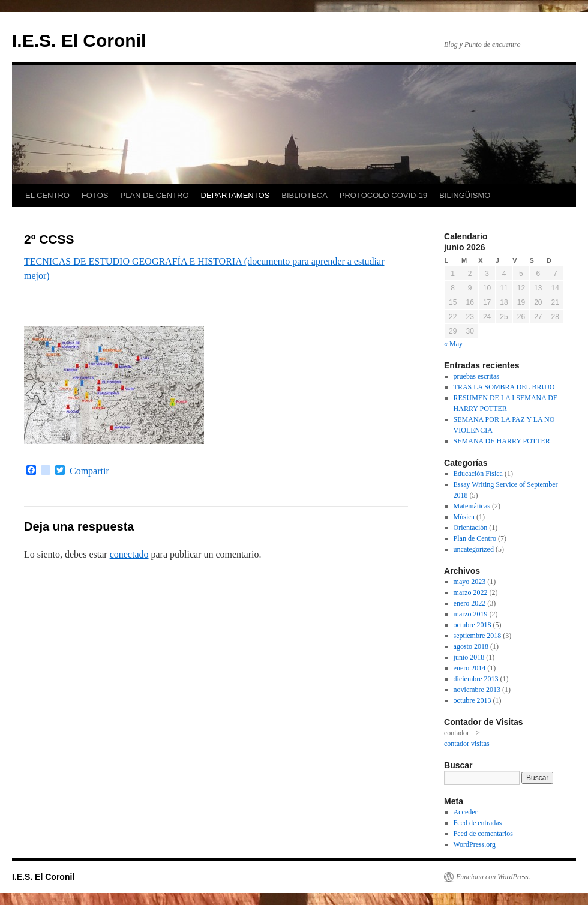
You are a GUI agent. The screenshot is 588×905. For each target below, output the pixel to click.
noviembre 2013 (477, 690)
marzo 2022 (471, 592)
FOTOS (95, 195)
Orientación (471, 528)
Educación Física (478, 474)
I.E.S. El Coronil (79, 41)
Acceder (466, 812)
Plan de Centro (475, 538)
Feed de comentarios (483, 834)
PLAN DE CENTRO (154, 195)
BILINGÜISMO (465, 195)
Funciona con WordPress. (493, 877)
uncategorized (474, 549)
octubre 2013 (472, 700)
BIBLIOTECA (304, 195)
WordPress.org (475, 844)
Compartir (89, 471)
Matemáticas (472, 506)
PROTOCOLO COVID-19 (383, 195)
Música (464, 517)
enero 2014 (470, 668)
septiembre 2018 (478, 636)
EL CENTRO (47, 195)
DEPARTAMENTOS (235, 195)
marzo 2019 (471, 614)
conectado (129, 554)
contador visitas (467, 744)
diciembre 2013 (476, 679)
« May (453, 344)
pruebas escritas (476, 376)
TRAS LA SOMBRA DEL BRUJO (504, 387)
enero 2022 (470, 603)
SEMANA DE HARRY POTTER (502, 441)
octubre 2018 (472, 625)
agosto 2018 (471, 646)
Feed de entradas (478, 823)
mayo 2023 (470, 582)
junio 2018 (469, 657)
